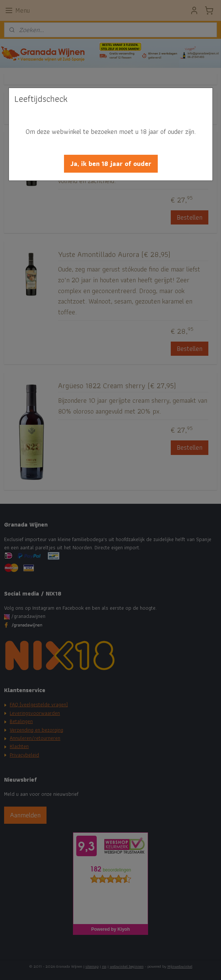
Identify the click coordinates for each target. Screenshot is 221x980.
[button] (111, 164)
